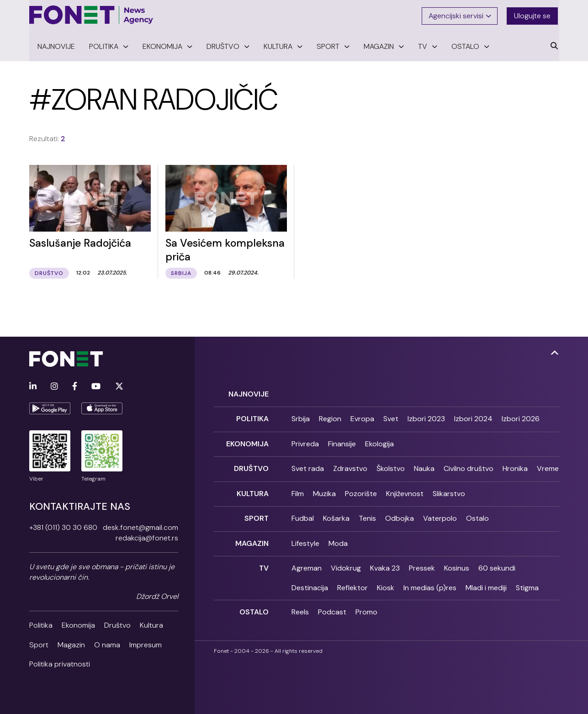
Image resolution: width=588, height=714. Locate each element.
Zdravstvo (350, 466)
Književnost (405, 490)
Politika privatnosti (60, 663)
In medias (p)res (430, 583)
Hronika (515, 466)
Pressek (422, 563)
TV (264, 563)
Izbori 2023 (426, 417)
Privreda (305, 442)
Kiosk (386, 583)
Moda (338, 539)
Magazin (71, 644)
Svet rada (308, 466)
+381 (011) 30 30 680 (63, 526)
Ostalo (477, 515)
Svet (391, 417)
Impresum (146, 644)
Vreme (548, 466)
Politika (41, 624)
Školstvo (391, 466)
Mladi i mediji (486, 583)
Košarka (336, 515)
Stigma (527, 583)
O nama (107, 644)
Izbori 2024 (473, 417)
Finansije (342, 442)
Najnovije (249, 393)
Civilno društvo (469, 466)
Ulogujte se (534, 15)
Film (298, 490)
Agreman (307, 563)
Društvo (117, 624)
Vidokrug (346, 563)
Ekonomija (78, 624)
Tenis (367, 515)
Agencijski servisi (460, 15)
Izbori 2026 (521, 417)
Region (330, 417)
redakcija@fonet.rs (147, 537)
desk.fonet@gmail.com (140, 526)
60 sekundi (497, 563)
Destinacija (310, 583)
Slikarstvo (449, 490)
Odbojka (400, 515)
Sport (39, 644)
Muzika (324, 490)
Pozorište (361, 490)
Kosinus (457, 563)
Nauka (424, 466)
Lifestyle (305, 539)
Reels (300, 607)
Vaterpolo (440, 515)
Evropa (362, 417)
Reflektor (352, 583)
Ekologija (379, 442)
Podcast (332, 607)
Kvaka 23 (385, 563)
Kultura (151, 624)
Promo (366, 607)
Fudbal (303, 515)
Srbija (301, 417)
